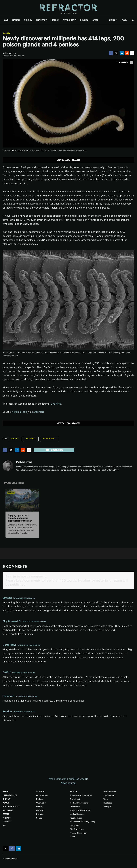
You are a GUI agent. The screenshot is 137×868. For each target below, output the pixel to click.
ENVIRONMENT (70, 20)
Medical (40, 810)
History (40, 807)
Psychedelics (76, 818)
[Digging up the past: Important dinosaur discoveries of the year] (22, 500)
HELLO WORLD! (10, 795)
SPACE (95, 20)
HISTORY (55, 20)
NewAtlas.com (110, 792)
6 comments (54, 450)
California (31, 439)
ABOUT (6, 803)
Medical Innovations (79, 803)
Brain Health (75, 799)
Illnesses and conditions (81, 795)
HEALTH (16, 20)
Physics (40, 814)
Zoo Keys (56, 404)
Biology (6, 33)
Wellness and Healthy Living (82, 822)
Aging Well (75, 825)
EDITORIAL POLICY (11, 807)
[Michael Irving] (11, 53)
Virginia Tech (19, 412)
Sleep (72, 837)
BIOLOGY (28, 20)
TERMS (6, 814)
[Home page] (68, 8)
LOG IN (124, 20)
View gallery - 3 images (68, 160)
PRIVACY (7, 818)
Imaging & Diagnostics (80, 810)
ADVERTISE (8, 810)
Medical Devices (77, 814)
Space (39, 818)
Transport (108, 807)
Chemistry (41, 803)
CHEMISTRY (41, 20)
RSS (4, 825)
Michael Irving (24, 462)
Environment (42, 795)
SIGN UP (113, 20)
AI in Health (75, 807)
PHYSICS (84, 20)
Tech (106, 799)
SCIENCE (40, 792)
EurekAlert (38, 412)
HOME (5, 20)
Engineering (109, 795)
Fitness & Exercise (78, 833)
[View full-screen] (131, 62)
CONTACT (7, 822)
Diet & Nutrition (77, 829)
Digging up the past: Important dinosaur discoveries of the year (20, 518)
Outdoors (108, 803)
